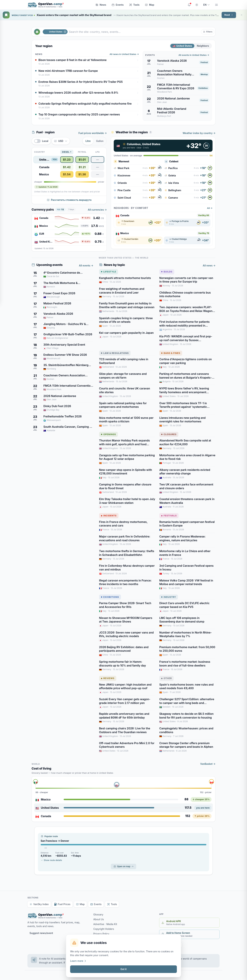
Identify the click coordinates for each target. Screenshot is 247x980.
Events (118, 5)
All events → (86, 265)
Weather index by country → (199, 133)
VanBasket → (208, 764)
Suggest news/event (41, 933)
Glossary (98, 914)
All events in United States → (194, 55)
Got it (123, 969)
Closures (169, 434)
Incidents (109, 516)
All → (210, 208)
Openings (108, 434)
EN (207, 5)
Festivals (169, 516)
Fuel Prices (62, 904)
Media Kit (112, 924)
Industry (169, 597)
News (101, 5)
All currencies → (97, 210)
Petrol (82, 152)
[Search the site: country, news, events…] (134, 32)
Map (150, 5)
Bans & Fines (171, 353)
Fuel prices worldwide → (93, 133)
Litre (88, 141)
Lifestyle (109, 272)
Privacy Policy (101, 934)
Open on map (123, 866)
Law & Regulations (115, 353)
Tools (134, 5)
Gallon (100, 141)
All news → (209, 265)
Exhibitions (110, 597)
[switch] (41, 141)
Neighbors (203, 46)
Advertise (99, 924)
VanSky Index (39, 904)
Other (167, 678)
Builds (167, 272)
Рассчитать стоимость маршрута (69, 200)
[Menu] (216, 5)
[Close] (242, 15)
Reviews (108, 678)
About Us (99, 919)
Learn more (78, 961)
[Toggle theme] (197, 5)
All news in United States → (124, 54)
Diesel (67, 152)
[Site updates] (189, 5)
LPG (98, 152)
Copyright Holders (104, 929)
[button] (208, 32)
